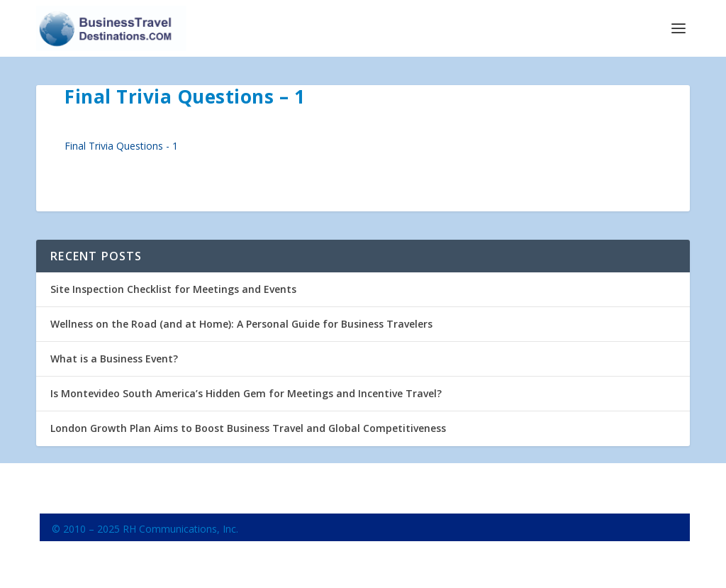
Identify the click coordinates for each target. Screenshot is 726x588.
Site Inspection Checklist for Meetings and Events (173, 289)
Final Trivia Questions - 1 (121, 146)
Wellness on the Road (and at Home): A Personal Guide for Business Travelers (241, 324)
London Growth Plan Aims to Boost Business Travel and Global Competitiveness (248, 428)
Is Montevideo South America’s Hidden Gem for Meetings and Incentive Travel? (246, 393)
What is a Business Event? (114, 359)
